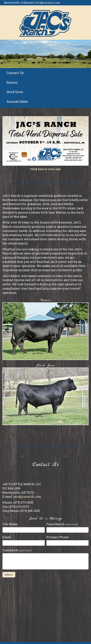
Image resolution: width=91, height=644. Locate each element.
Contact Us (15, 73)
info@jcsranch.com (48, 3)
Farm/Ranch (62, 524)
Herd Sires (15, 92)
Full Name (10, 524)
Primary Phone (58, 537)
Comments (17, 550)
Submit (9, 575)
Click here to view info (46, 169)
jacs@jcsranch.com (27, 497)
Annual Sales (17, 101)
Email (7, 537)
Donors (12, 82)
